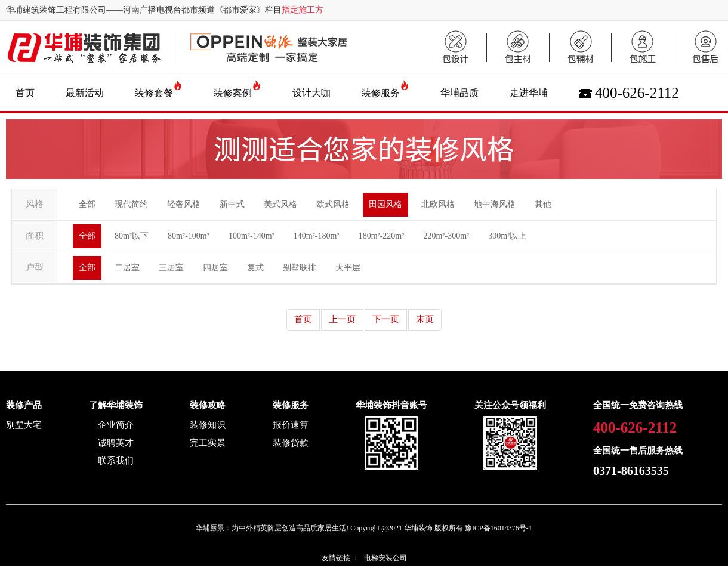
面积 (35, 236)
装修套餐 (154, 93)
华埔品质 (459, 93)
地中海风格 (495, 204)
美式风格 (280, 204)
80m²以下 (132, 236)
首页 (25, 93)
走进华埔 (529, 93)
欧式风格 (333, 204)
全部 (87, 204)
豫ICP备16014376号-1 (499, 528)
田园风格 (385, 204)
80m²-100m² (189, 236)
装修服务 (381, 93)
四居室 (215, 268)
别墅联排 (300, 268)
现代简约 (131, 204)
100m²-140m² (252, 236)
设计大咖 (311, 93)
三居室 (171, 268)
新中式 (232, 204)
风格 (35, 204)
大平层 (348, 268)
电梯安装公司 (385, 558)
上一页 (342, 319)
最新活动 (85, 93)
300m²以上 (507, 236)
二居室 (127, 268)
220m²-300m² (446, 236)
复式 (255, 268)
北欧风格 (438, 204)
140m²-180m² (317, 236)
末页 (425, 319)
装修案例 (233, 93)
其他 (543, 204)
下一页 (386, 319)
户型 (35, 267)
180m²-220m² (382, 236)
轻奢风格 (184, 204)
